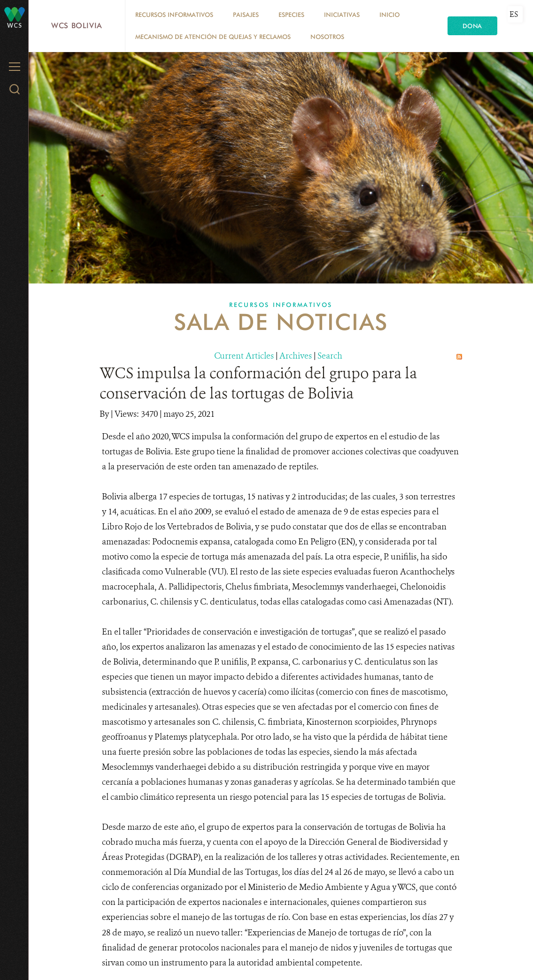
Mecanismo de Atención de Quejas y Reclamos (213, 37)
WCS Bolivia (77, 26)
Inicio (390, 15)
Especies (291, 15)
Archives (296, 356)
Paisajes (246, 15)
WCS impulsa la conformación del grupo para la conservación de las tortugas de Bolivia (258, 383)
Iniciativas (342, 15)
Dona (472, 26)
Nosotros (327, 37)
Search (330, 356)
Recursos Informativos (174, 15)
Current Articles (244, 356)
